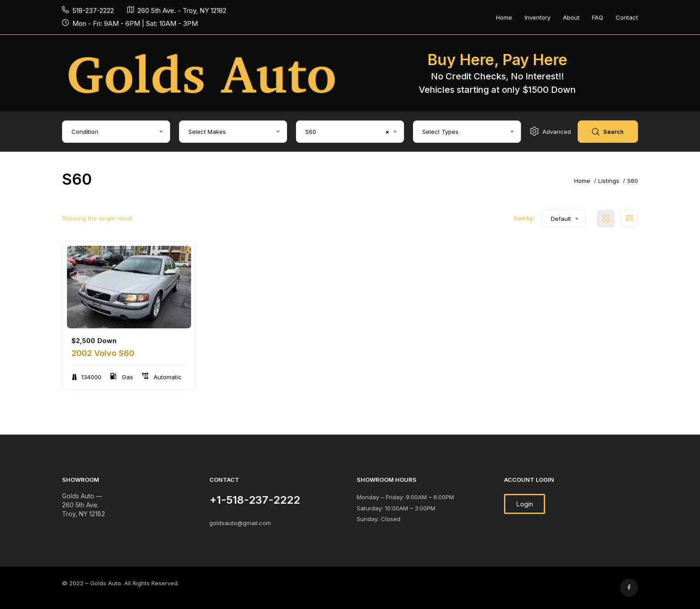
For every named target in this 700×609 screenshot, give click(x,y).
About (571, 17)
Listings (609, 181)
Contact (627, 17)
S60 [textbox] (347, 132)
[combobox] (116, 132)
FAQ (598, 17)
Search (608, 133)
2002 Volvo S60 (103, 353)
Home (504, 17)
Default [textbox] (561, 219)
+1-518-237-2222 (255, 500)
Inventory (537, 17)
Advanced (550, 132)
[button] (525, 504)
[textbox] (116, 132)
